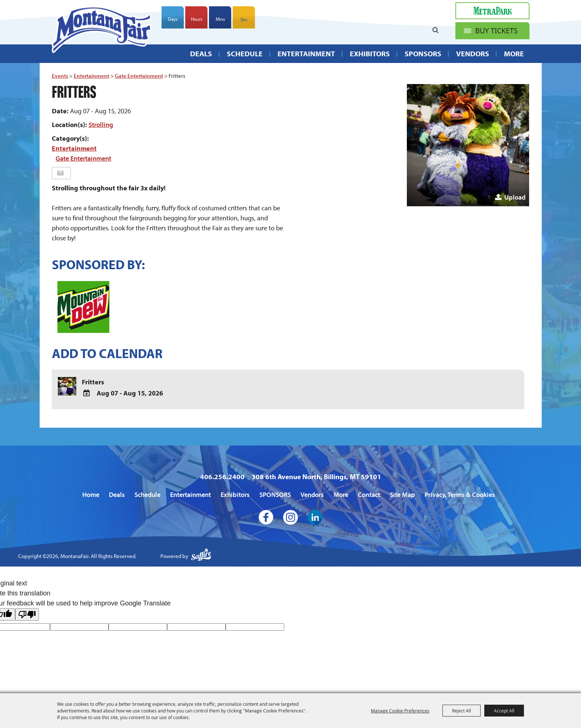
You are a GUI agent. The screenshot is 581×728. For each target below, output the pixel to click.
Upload (515, 197)
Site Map (402, 495)
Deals (201, 54)
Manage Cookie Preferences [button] (400, 711)
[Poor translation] (27, 615)
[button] (468, 145)
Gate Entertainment (139, 76)
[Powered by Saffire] (201, 556)
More (514, 54)
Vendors (473, 54)
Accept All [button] (504, 711)
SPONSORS (423, 54)
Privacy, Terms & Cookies (460, 495)
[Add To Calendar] (87, 393)
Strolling (101, 125)
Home (91, 495)
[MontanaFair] (102, 29)
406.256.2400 (222, 477)
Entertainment (306, 54)
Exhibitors (370, 54)
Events (60, 76)
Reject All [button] (462, 711)
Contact (369, 495)
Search (436, 30)
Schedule (245, 54)
